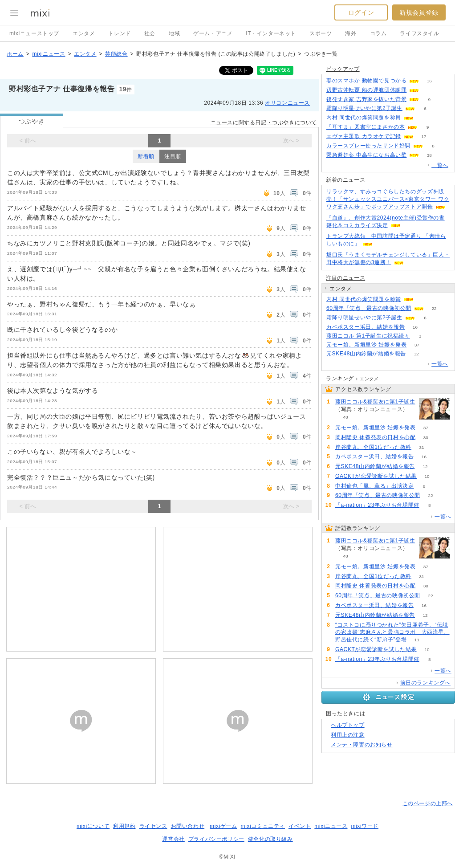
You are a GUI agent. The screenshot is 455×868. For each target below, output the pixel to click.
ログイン (361, 12)
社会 (150, 33)
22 (434, 308)
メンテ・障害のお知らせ (362, 745)
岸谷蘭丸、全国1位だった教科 (373, 447)
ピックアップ (343, 69)
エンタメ (84, 33)
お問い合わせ (188, 826)
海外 (351, 33)
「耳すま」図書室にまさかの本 (366, 127)
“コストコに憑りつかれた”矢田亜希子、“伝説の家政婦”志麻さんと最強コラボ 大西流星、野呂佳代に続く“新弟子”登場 (392, 632)
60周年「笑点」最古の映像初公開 (369, 308)
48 (345, 417)
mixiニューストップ (34, 33)
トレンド (119, 33)
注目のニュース (345, 278)
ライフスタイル (419, 33)
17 (424, 137)
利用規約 (124, 826)
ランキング (340, 379)
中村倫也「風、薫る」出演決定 (374, 486)
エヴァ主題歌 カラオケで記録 (364, 136)
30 (426, 438)
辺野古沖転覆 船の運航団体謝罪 (366, 90)
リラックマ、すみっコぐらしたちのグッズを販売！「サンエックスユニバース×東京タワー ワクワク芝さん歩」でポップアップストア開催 (388, 199)
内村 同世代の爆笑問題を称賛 (364, 118)
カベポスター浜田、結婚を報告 (366, 327)
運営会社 (173, 839)
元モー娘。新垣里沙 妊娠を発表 (366, 345)
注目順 (173, 156)
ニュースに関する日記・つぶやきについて (264, 122)
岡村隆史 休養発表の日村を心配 (375, 437)
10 (427, 476)
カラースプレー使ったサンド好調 (368, 146)
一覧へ (440, 165)
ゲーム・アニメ (213, 33)
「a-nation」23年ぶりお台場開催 (377, 505)
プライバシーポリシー (216, 839)
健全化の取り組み (270, 839)
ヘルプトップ (348, 725)
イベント (300, 826)
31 (422, 447)
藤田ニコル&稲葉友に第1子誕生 (375, 402)
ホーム (15, 54)
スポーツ (321, 33)
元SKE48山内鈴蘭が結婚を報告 (366, 354)
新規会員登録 (419, 12)
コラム (378, 33)
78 (429, 90)
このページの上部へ (428, 803)
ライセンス (153, 826)
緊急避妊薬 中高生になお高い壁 (366, 155)
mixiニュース (49, 54)
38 (429, 155)
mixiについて (93, 826)
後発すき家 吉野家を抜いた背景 (366, 99)
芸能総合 (116, 54)
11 (417, 640)
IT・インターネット (271, 33)
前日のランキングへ (425, 683)
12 (416, 354)
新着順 (146, 156)
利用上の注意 (348, 735)
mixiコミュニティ (263, 826)
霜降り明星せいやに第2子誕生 (364, 108)
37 (417, 345)
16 (429, 81)
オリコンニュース (287, 103)
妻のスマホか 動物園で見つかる (366, 81)
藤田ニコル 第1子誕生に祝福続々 (368, 336)
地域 (174, 33)
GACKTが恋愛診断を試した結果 (376, 476)
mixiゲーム (223, 826)
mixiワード (365, 826)
